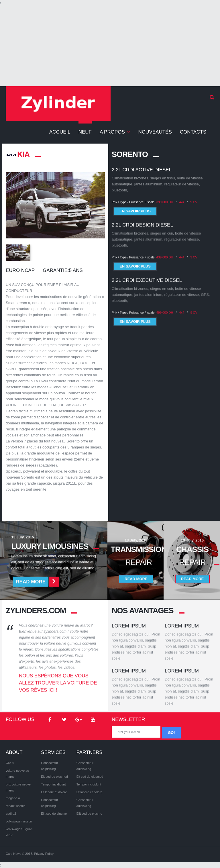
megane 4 (13, 798)
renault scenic (15, 806)
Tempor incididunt (53, 784)
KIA (18, 154)
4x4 (182, 202)
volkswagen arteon (19, 821)
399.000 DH (165, 202)
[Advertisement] (110, 46)
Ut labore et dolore (54, 792)
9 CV (194, 202)
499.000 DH (165, 309)
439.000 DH (165, 254)
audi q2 (11, 814)
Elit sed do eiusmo (54, 814)
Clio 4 (10, 763)
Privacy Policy (44, 854)
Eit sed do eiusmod (54, 777)
